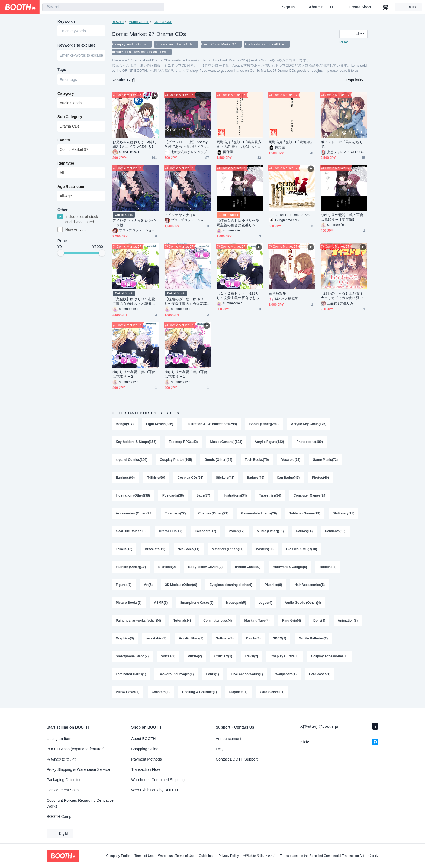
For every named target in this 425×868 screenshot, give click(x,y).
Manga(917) (125, 424)
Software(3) (225, 638)
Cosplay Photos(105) (176, 460)
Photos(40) (320, 478)
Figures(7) (124, 585)
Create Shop (360, 7)
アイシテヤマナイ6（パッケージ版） (135, 223)
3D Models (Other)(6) (181, 585)
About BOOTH (322, 7)
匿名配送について (62, 759)
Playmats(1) (238, 692)
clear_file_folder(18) (131, 531)
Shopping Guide (145, 749)
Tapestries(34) (270, 495)
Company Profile (118, 856)
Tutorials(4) (182, 621)
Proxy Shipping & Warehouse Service (78, 769)
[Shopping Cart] (385, 7)
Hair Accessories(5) (310, 585)
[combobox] (103, 7)
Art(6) (148, 585)
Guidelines (207, 856)
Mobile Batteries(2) (313, 638)
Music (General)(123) (226, 442)
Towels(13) (124, 549)
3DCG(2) (280, 638)
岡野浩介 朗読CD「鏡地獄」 (291, 142)
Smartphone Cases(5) (197, 603)
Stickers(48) (225, 478)
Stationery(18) (343, 513)
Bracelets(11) (155, 549)
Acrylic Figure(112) (269, 442)
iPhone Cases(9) (248, 567)
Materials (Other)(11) (228, 549)
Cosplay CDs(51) (190, 478)
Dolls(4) (319, 621)
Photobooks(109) (310, 442)
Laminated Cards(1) (131, 674)
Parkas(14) (305, 531)
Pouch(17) (237, 531)
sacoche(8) (328, 567)
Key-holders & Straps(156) (136, 442)
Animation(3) (348, 621)
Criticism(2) (223, 656)
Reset (344, 42)
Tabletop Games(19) (305, 513)
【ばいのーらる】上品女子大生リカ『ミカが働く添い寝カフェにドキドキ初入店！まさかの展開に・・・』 (342, 296)
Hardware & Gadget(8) (290, 567)
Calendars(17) (205, 531)
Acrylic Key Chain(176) (309, 424)
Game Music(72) (325, 460)
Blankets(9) (167, 567)
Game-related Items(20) (259, 513)
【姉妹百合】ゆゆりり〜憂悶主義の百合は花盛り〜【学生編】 (238, 223)
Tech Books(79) (257, 460)
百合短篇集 (277, 293)
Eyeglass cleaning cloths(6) (231, 585)
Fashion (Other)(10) (131, 567)
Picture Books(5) (129, 603)
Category (66, 93)
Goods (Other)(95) (218, 460)
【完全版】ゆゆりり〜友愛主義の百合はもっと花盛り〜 (134, 301)
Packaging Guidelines (65, 780)
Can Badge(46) (288, 478)
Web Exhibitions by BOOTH (154, 790)
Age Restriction (71, 187)
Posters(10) (265, 549)
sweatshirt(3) (156, 638)
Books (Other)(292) (264, 424)
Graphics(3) (125, 638)
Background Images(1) (176, 674)
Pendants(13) (335, 531)
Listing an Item (59, 739)
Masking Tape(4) (257, 621)
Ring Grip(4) (292, 621)
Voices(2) (168, 656)
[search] (159, 7)
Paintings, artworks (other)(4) (138, 621)
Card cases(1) (320, 674)
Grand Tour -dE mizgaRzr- (289, 215)
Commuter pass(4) (218, 621)
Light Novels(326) (160, 424)
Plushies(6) (273, 585)
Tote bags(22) (175, 513)
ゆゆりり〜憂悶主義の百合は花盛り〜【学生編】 (342, 217)
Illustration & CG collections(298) (211, 424)
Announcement (228, 739)
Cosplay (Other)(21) (213, 513)
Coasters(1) (161, 692)
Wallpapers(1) (286, 674)
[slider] (61, 253)
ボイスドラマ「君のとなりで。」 (342, 144)
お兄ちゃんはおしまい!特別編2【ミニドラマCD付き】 (134, 144)
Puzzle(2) (195, 656)
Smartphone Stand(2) (132, 656)
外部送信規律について (259, 856)
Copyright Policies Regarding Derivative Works (80, 803)
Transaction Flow (146, 769)
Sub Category (70, 117)
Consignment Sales (63, 790)
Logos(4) (265, 603)
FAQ (220, 749)
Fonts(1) (212, 674)
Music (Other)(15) (270, 531)
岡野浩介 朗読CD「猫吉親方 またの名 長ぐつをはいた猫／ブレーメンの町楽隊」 (239, 144)
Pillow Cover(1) (128, 692)
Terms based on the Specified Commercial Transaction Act (322, 856)
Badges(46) (255, 478)
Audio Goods (139, 22)
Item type (66, 163)
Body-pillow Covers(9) (205, 567)
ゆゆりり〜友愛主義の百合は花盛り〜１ (186, 374)
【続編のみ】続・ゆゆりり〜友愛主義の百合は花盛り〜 (186, 301)
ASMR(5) (161, 603)
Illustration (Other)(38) (133, 495)
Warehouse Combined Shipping (158, 780)
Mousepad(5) (236, 603)
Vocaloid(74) (291, 460)
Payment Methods (147, 759)
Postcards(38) (173, 495)
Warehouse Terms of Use (176, 856)
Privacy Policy (229, 856)
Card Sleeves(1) (272, 692)
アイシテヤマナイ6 (180, 215)
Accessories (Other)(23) (134, 513)
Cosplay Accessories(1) (329, 656)
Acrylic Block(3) (191, 638)
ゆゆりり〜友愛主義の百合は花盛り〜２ (134, 374)
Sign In (289, 7)
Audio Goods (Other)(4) (303, 603)
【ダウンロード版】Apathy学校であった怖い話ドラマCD (187, 144)
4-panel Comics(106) (132, 460)
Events (64, 140)
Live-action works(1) (247, 674)
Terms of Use (144, 856)
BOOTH (118, 22)
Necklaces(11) (189, 549)
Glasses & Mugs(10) (302, 549)
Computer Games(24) (310, 495)
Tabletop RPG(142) (183, 442)
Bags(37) (203, 495)
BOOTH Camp (59, 817)
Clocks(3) (253, 638)
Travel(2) (251, 656)
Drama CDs (163, 22)
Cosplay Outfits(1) (284, 656)
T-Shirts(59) (156, 478)
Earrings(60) (125, 478)
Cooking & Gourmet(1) (199, 692)
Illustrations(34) (235, 495)
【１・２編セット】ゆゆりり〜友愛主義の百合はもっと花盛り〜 (238, 296)
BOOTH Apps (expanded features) (76, 749)
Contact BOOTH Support (237, 759)
